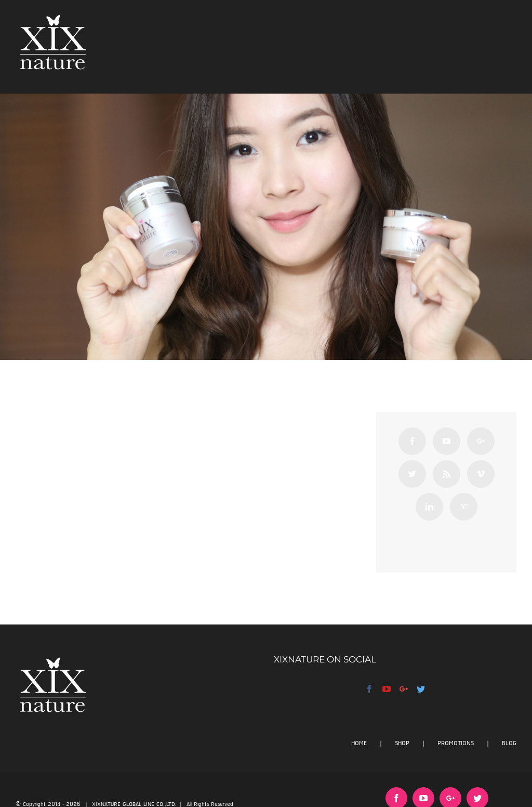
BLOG (509, 743)
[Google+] (481, 441)
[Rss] (447, 474)
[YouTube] (447, 441)
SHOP (402, 743)
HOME (359, 743)
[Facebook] (412, 441)
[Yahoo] (464, 507)
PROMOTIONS (456, 743)
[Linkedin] (429, 507)
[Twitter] (412, 474)
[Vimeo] (481, 474)
